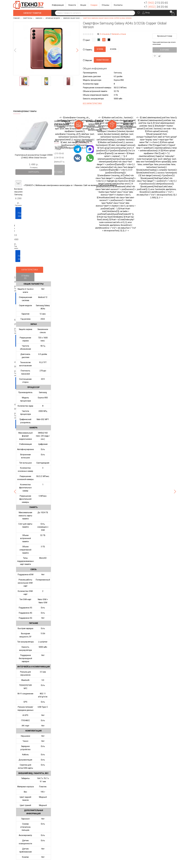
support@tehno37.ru (56, 162)
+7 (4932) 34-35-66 (56, 158)
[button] (58, 5)
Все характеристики (92, 103)
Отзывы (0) (25, 277)
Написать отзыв (119, 34)
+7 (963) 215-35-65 (56, 153)
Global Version (103, 60)
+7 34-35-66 (156, 7)
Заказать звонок (173, 5)
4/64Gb (113, 49)
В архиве (165, 50)
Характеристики (30, 270)
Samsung (118, 73)
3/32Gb (100, 49)
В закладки (155, 56)
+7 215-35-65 (156, 3)
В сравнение (159, 56)
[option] (46, 48)
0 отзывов (105, 34)
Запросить (34, 172)
